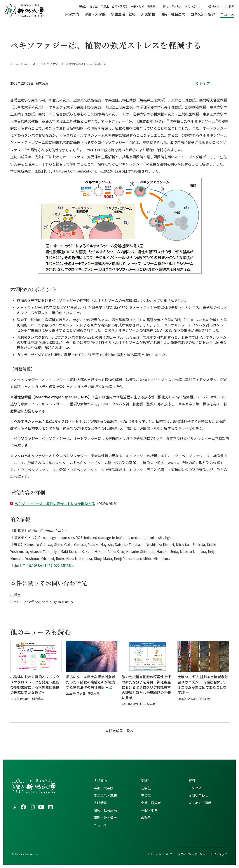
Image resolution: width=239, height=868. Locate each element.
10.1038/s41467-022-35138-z (51, 565)
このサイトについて (160, 854)
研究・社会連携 (105, 810)
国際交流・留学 (105, 818)
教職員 (151, 6)
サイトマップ (219, 854)
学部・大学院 (104, 788)
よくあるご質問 (200, 803)
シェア (205, 83)
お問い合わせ (193, 6)
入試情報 (100, 803)
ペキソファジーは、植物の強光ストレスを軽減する (55, 504)
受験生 (82, 6)
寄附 (166, 6)
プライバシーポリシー (191, 854)
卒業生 (105, 6)
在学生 (94, 6)
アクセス (177, 6)
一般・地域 (138, 6)
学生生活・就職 (105, 795)
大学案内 (100, 780)
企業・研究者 (120, 6)
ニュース (100, 825)
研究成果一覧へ (121, 731)
